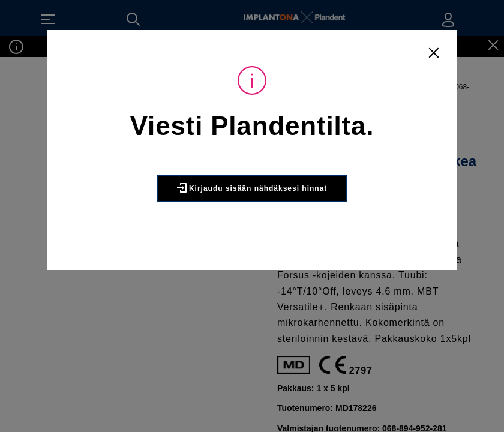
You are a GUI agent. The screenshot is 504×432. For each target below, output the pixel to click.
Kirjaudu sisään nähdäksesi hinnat (252, 219)
